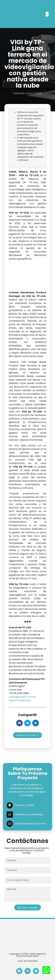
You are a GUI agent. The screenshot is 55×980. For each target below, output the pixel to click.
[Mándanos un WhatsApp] (10, 815)
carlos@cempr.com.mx (22, 697)
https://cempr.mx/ (20, 700)
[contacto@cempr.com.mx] (10, 824)
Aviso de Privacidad (28, 961)
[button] (47, 14)
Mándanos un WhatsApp (29, 814)
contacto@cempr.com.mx (30, 824)
